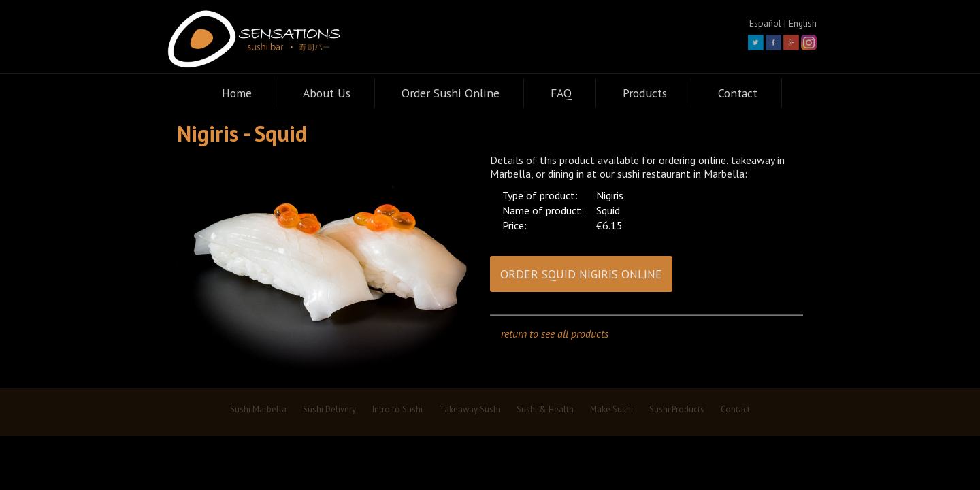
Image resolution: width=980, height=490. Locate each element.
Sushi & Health (545, 409)
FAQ (561, 93)
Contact (738, 93)
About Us (327, 93)
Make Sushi (611, 409)
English (803, 23)
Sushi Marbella (258, 409)
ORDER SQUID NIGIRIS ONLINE (581, 274)
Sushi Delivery (329, 409)
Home (237, 93)
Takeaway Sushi (470, 409)
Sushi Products (677, 409)
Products (645, 93)
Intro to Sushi (397, 409)
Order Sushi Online (451, 93)
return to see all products (555, 333)
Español (765, 23)
